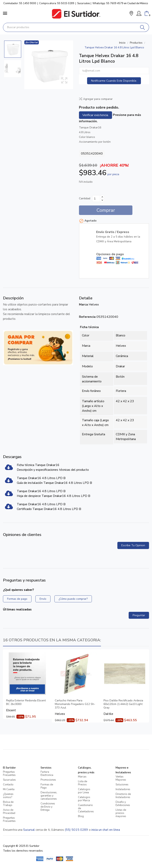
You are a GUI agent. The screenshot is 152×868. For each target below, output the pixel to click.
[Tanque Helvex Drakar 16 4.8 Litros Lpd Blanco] (49, 65)
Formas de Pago (47, 786)
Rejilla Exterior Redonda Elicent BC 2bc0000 (26, 702)
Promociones (48, 780)
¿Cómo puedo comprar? (73, 599)
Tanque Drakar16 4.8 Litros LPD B (41, 478)
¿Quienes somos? (8, 796)
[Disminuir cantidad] (102, 200)
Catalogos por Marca (84, 799)
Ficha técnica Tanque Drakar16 (38, 465)
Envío (43, 599)
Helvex (94, 305)
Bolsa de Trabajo (8, 804)
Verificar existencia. (95, 115)
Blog (81, 816)
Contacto (8, 785)
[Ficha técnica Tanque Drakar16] (9, 469)
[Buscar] (143, 27)
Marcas (82, 777)
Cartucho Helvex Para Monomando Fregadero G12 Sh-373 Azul (75, 704)
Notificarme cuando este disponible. (114, 81)
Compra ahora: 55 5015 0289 (57, 3)
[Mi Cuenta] (139, 13)
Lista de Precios (83, 783)
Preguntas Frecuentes (9, 773)
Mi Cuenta (9, 789)
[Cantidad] (96, 199)
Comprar (106, 210)
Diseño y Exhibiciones (123, 804)
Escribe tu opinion (133, 545)
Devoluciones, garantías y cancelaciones (49, 796)
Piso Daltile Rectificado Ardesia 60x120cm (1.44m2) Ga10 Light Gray (123, 704)
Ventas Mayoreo (121, 778)
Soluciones (122, 785)
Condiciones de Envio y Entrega (48, 807)
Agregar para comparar (96, 99)
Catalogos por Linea (84, 791)
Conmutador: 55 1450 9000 (20, 3)
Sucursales (84, 3)
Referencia (87, 317)
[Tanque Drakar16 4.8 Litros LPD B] (9, 482)
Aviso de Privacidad (9, 812)
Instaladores (123, 789)
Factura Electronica (47, 773)
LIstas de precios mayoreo (121, 813)
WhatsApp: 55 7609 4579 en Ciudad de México (120, 3)
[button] (131, 14)
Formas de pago (17, 599)
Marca (83, 305)
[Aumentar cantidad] (102, 197)
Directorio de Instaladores (123, 796)
